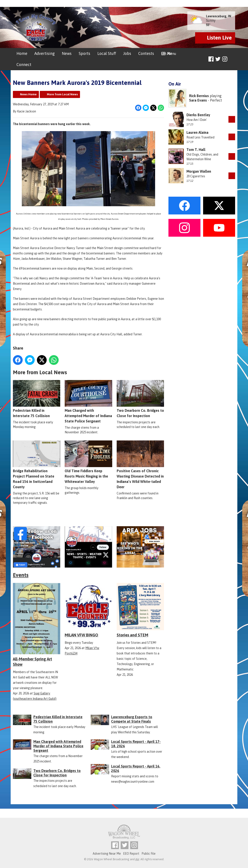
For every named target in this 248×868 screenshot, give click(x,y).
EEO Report (131, 854)
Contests (146, 53)
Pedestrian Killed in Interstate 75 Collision (37, 399)
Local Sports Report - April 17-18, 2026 (136, 744)
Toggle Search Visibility (232, 59)
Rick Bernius (199, 96)
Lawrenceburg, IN (219, 16)
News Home (28, 94)
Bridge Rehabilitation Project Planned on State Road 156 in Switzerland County (37, 465)
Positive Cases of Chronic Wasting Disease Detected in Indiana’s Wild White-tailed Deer (140, 465)
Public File (149, 854)
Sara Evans (198, 100)
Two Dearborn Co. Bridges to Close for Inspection (140, 399)
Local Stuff (107, 53)
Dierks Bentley (198, 115)
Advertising (45, 53)
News (67, 53)
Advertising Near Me (107, 854)
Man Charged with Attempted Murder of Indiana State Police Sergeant (88, 402)
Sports (84, 53)
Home (22, 53)
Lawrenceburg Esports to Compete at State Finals (132, 719)
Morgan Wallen (199, 171)
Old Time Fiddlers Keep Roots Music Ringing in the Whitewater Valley (88, 462)
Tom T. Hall (196, 150)
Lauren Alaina (197, 132)
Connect (24, 65)
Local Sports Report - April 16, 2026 (136, 768)
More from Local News (62, 94)
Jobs (127, 53)
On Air (167, 53)
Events (21, 575)
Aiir (137, 859)
